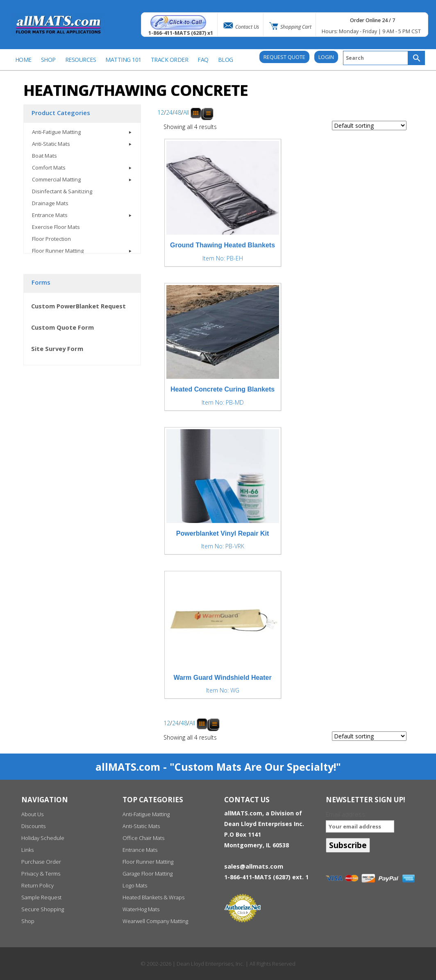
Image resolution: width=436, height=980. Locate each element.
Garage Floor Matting (148, 874)
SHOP (48, 60)
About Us (32, 814)
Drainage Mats (50, 203)
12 (161, 113)
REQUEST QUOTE (284, 57)
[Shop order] (369, 126)
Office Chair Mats (143, 838)
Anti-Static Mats (51, 144)
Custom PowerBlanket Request (78, 306)
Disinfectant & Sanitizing (62, 191)
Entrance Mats (50, 215)
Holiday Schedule (43, 838)
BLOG (226, 60)
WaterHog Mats (141, 909)
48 (178, 113)
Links (27, 850)
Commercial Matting (56, 179)
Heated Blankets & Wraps (153, 897)
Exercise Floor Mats (56, 227)
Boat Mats (44, 156)
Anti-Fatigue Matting (56, 132)
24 (169, 113)
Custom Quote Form (62, 327)
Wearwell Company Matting (155, 921)
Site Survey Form (57, 349)
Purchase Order (41, 862)
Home (23, 60)
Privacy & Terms (41, 874)
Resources (81, 60)
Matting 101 (123, 60)
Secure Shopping (43, 909)
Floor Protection (51, 239)
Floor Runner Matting (58, 251)
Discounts (33, 826)
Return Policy (37, 885)
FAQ (203, 60)
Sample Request (41, 897)
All (186, 113)
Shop (28, 921)
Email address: (360, 821)
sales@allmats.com (254, 866)
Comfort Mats (49, 167)
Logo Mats (135, 885)
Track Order (170, 60)
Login (326, 57)
